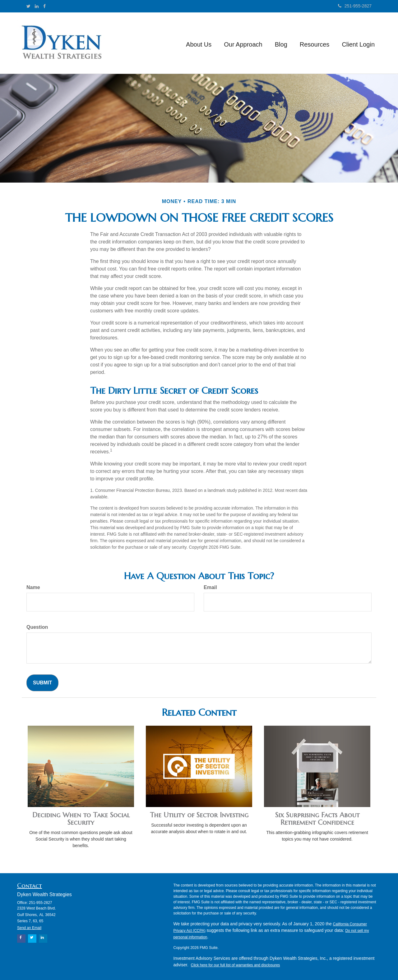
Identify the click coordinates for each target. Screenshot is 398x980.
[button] (199, 43)
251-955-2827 (355, 6)
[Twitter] (28, 6)
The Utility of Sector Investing (199, 815)
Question (37, 627)
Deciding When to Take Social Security (81, 819)
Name (33, 587)
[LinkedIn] (37, 6)
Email (210, 587)
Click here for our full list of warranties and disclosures (236, 965)
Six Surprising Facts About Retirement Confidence (317, 819)
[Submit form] (42, 683)
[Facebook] (44, 6)
